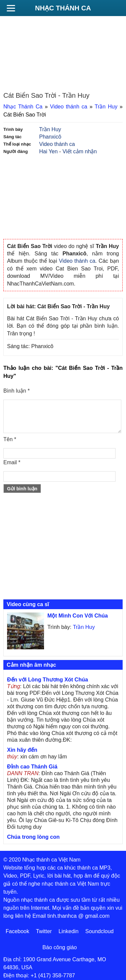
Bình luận (16, 391)
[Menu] (11, 8)
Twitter (44, 931)
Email (12, 462)
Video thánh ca (69, 107)
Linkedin (69, 931)
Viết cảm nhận (80, 151)
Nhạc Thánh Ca (63, 8)
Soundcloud (100, 931)
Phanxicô (50, 137)
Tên (10, 439)
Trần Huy (106, 107)
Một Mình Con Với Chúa (78, 616)
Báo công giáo (59, 947)
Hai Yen (49, 151)
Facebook (17, 931)
